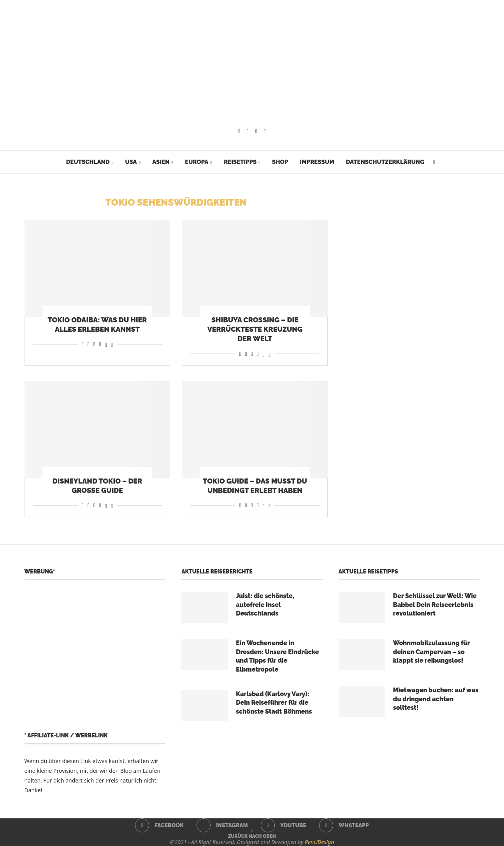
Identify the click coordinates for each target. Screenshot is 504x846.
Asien (161, 162)
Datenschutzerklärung (385, 162)
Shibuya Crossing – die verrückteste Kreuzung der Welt (255, 329)
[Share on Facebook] (83, 344)
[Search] (434, 162)
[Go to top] (252, 836)
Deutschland (88, 162)
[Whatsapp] (265, 132)
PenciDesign (319, 842)
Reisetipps (240, 162)
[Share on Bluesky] (112, 344)
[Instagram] (248, 132)
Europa (197, 162)
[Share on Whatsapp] (94, 344)
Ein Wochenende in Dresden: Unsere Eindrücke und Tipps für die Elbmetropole (277, 656)
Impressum (317, 162)
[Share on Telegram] (100, 344)
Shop (280, 162)
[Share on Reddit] (89, 344)
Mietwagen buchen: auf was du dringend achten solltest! (436, 699)
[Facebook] (239, 132)
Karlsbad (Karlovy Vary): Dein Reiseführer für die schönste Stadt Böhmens (274, 703)
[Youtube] (256, 132)
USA (131, 162)
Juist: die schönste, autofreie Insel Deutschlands (265, 605)
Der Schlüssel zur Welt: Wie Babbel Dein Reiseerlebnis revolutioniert (435, 605)
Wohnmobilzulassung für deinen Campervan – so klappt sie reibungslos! (431, 652)
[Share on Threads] (106, 344)
